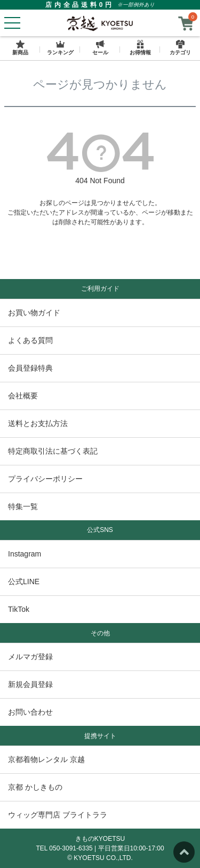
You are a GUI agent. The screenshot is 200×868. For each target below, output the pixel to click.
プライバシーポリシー (45, 479)
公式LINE (24, 582)
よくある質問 (30, 340)
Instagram (25, 554)
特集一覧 (23, 506)
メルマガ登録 (30, 657)
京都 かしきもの (35, 787)
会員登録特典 (30, 368)
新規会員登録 (30, 684)
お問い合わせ (30, 712)
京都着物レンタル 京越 (46, 759)
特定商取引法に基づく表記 (53, 451)
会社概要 (23, 396)
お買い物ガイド (34, 313)
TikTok (19, 609)
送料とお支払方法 (38, 423)
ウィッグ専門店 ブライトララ (58, 815)
